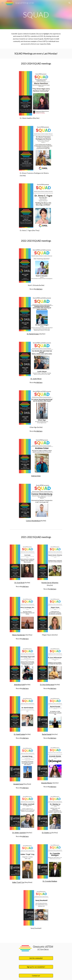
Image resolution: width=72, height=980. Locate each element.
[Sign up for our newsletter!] (36, 967)
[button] (2, 3)
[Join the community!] (36, 958)
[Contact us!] (36, 976)
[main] (36, 15)
